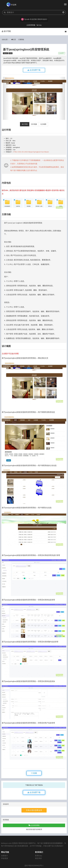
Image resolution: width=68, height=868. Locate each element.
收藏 (34, 773)
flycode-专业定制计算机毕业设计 (34, 19)
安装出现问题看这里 (34, 810)
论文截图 (43, 124)
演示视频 (34, 124)
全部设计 (4, 856)
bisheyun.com (6, 843)
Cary (39, 25)
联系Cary (39, 856)
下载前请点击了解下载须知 (34, 785)
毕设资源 (4, 858)
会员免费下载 (34, 70)
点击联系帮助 (34, 825)
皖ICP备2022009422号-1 (34, 865)
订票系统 (21, 40)
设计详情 (25, 124)
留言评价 (38, 858)
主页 (14, 40)
